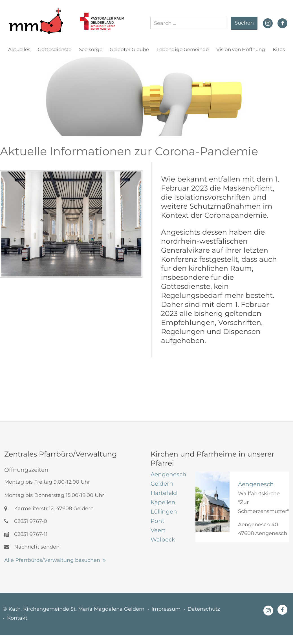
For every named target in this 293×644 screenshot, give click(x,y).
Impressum (166, 609)
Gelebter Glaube (129, 49)
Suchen (244, 23)
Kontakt (17, 618)
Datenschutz (204, 609)
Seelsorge (91, 49)
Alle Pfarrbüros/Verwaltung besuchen (52, 560)
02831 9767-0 (26, 521)
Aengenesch (256, 484)
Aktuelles (19, 49)
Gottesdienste (55, 49)
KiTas (279, 49)
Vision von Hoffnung (241, 49)
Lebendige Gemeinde (183, 49)
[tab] (169, 474)
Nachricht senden (32, 547)
